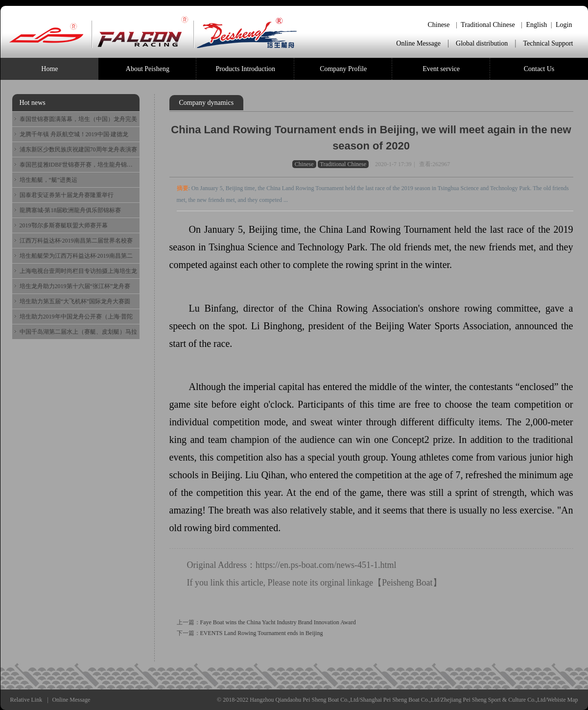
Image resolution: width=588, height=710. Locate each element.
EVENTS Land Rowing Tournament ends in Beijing (262, 633)
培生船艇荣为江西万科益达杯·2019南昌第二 (76, 256)
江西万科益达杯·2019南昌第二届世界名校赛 (76, 241)
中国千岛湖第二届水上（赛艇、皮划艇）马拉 (78, 332)
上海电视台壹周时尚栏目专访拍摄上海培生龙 (78, 271)
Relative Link (26, 700)
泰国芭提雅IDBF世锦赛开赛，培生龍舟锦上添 (78, 165)
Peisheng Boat (407, 583)
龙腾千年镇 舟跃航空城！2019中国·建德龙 (74, 134)
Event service (441, 69)
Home (49, 69)
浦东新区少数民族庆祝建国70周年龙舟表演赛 (78, 149)
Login (564, 25)
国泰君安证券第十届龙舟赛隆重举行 (67, 195)
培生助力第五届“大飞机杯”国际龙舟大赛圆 (75, 301)
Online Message (418, 43)
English (536, 25)
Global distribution (482, 43)
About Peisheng (148, 69)
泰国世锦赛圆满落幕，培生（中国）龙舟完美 (78, 119)
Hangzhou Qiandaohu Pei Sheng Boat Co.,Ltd (304, 700)
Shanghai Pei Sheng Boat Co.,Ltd (399, 700)
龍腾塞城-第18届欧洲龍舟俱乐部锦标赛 (71, 210)
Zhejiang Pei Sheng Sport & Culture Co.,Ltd (493, 700)
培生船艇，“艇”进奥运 (49, 180)
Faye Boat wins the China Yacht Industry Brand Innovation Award (278, 622)
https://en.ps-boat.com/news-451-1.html (326, 565)
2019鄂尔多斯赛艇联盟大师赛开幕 (64, 225)
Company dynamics (207, 103)
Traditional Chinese (488, 25)
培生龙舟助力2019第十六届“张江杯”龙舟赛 (75, 286)
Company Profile (343, 69)
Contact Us (539, 69)
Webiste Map (562, 700)
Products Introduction (245, 69)
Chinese (438, 25)
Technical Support (548, 43)
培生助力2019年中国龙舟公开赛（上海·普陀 (76, 317)
